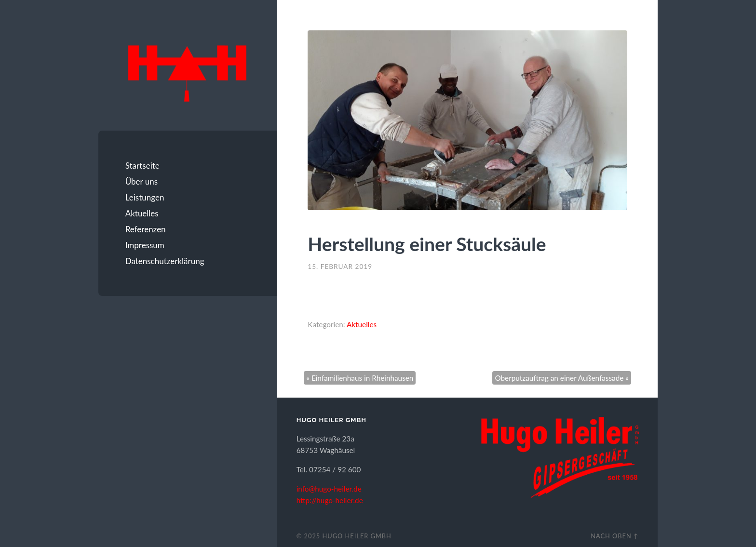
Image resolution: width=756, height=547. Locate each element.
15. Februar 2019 (340, 267)
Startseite (142, 166)
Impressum (145, 245)
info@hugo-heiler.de (329, 489)
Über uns (142, 181)
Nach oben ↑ (614, 536)
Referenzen (146, 229)
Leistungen (145, 197)
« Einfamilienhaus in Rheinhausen (360, 378)
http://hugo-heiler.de (330, 500)
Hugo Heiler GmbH (357, 536)
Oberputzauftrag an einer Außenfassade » (561, 378)
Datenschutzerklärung (165, 261)
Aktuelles (142, 213)
